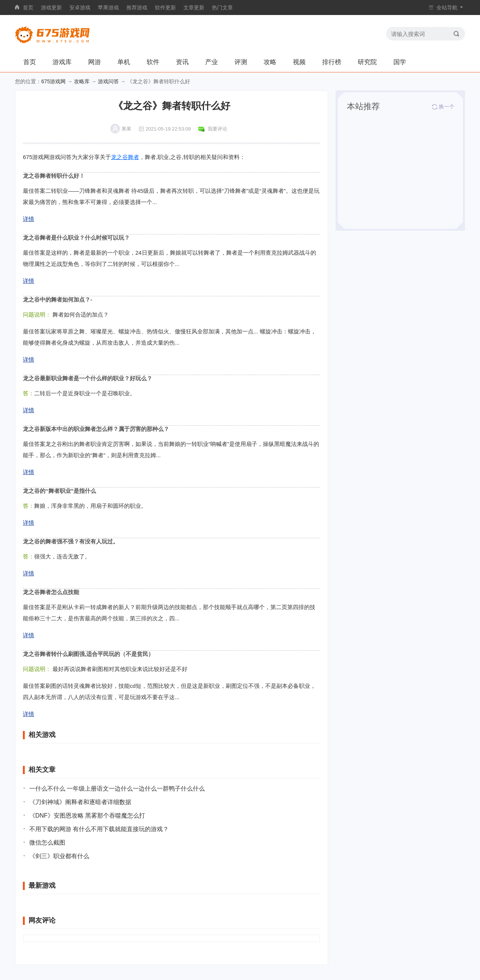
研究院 (367, 62)
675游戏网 (53, 81)
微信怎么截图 (47, 843)
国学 (400, 62)
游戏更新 (51, 8)
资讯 (182, 62)
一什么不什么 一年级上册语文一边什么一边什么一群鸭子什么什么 (117, 789)
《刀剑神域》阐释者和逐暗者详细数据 (80, 802)
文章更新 (194, 8)
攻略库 (82, 81)
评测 (241, 62)
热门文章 (222, 8)
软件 (153, 62)
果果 (126, 129)
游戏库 (62, 62)
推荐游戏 (137, 8)
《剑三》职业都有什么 (59, 856)
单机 (124, 62)
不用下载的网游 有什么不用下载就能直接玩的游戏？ (99, 829)
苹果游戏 (108, 8)
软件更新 (165, 8)
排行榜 (332, 62)
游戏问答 (108, 81)
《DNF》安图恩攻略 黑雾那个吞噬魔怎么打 (87, 816)
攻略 (270, 62)
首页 (28, 8)
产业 (211, 62)
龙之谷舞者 (125, 157)
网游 (94, 62)
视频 (299, 62)
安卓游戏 (80, 8)
